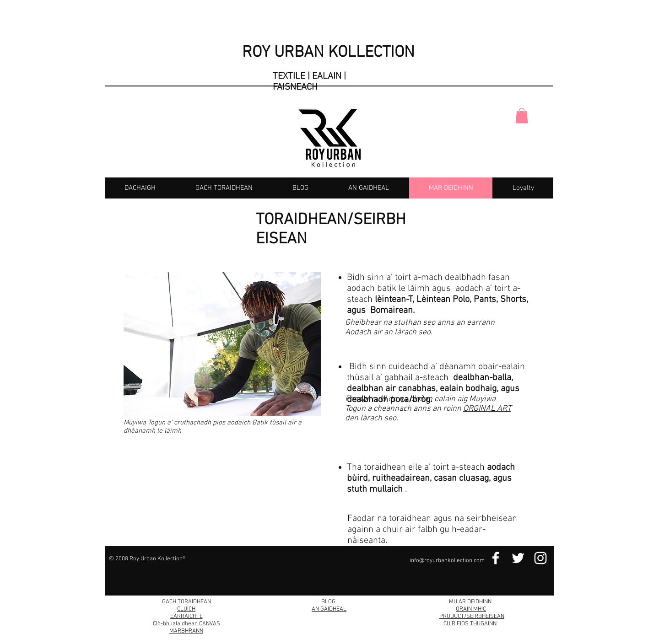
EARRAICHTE (186, 617)
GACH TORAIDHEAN (186, 602)
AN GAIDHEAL (329, 609)
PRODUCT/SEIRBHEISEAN (472, 617)
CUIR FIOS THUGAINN (470, 624)
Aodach (358, 332)
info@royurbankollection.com (447, 561)
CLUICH (186, 609)
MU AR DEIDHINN (470, 602)
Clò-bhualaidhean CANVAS (186, 624)
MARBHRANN (186, 631)
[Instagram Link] (540, 558)
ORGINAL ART (487, 409)
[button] (522, 115)
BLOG (328, 602)
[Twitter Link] (518, 558)
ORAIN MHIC (471, 609)
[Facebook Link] (496, 558)
